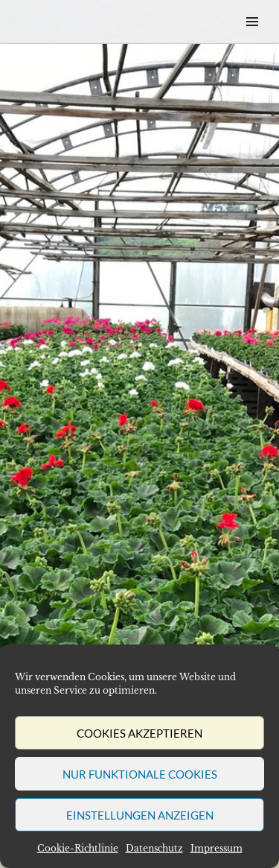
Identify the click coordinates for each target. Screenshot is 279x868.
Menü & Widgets (252, 38)
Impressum (217, 848)
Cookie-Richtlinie (78, 848)
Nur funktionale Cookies (140, 774)
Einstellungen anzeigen (140, 815)
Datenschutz (154, 848)
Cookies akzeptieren (139, 733)
